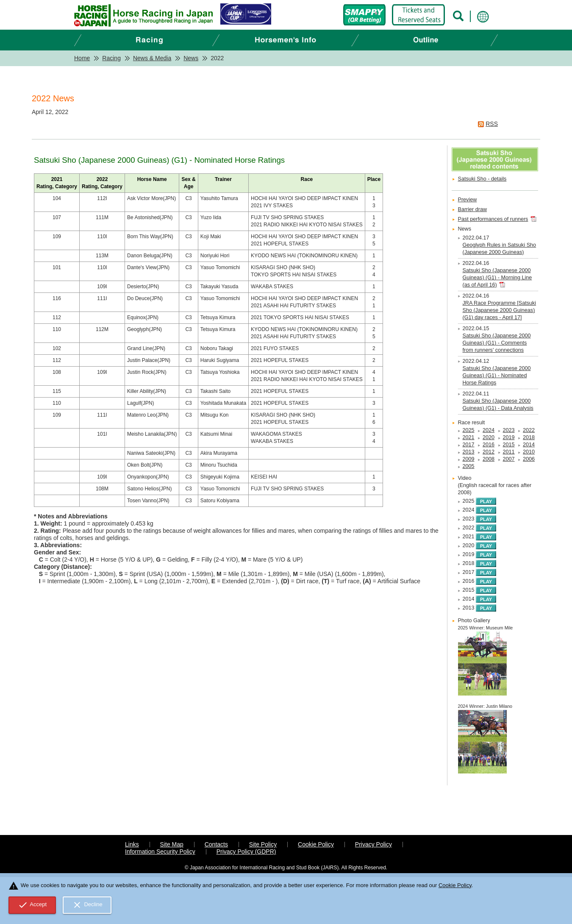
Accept (32, 905)
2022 (529, 430)
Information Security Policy (160, 852)
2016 (489, 445)
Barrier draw (473, 209)
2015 (509, 445)
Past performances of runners (493, 219)
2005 (469, 466)
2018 (529, 437)
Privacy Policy (373, 844)
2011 (509, 452)
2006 (529, 459)
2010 (529, 452)
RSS (492, 124)
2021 (469, 437)
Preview (468, 200)
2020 (489, 437)
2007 (509, 459)
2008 (489, 459)
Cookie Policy (316, 844)
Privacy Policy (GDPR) (246, 852)
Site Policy (263, 844)
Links (132, 844)
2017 (469, 445)
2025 (469, 430)
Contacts (216, 844)
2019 (509, 437)
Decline (87, 905)
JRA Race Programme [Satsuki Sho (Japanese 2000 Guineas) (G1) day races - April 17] (500, 310)
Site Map (172, 844)
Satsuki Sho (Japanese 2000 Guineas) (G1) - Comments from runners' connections (497, 343)
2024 (489, 430)
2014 (529, 445)
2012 (489, 452)
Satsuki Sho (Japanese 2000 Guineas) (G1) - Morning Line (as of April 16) (497, 278)
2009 (469, 459)
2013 (469, 452)
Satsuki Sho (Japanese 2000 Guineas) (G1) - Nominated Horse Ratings (497, 376)
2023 (509, 430)
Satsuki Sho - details (482, 179)
